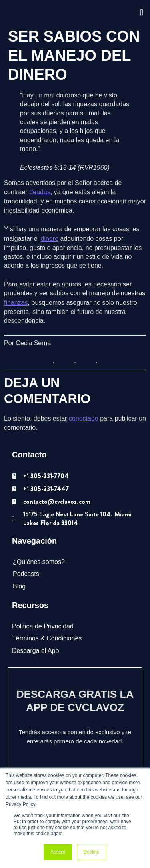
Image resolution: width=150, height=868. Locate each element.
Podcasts (26, 574)
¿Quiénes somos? (39, 562)
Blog (19, 586)
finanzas (16, 303)
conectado (84, 418)
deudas (40, 192)
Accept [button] (58, 852)
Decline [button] (92, 852)
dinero (50, 239)
